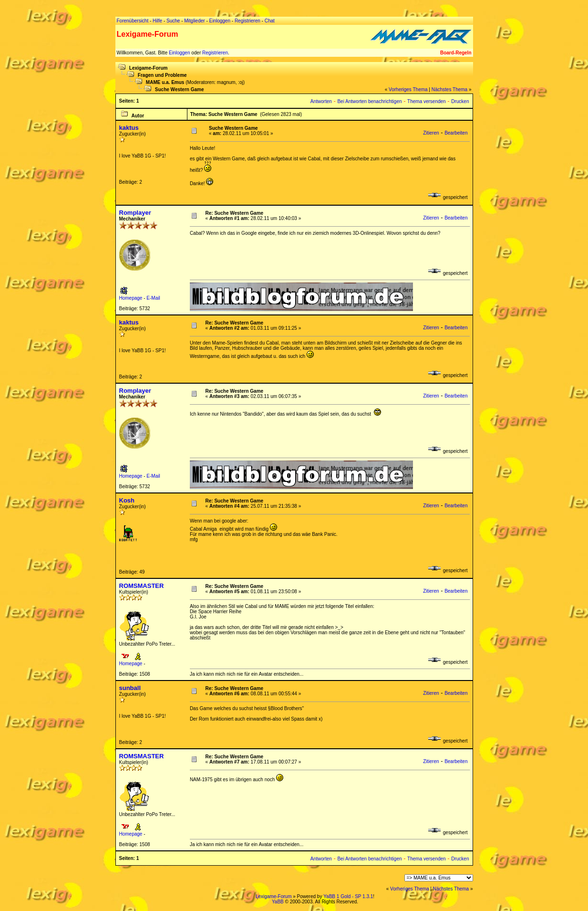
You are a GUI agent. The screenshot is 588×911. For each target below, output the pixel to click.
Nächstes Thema (449, 89)
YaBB (278, 902)
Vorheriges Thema (408, 89)
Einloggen (179, 53)
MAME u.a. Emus (165, 82)
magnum (226, 82)
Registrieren (215, 53)
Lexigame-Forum (149, 68)
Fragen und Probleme (162, 75)
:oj (241, 82)
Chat (270, 21)
